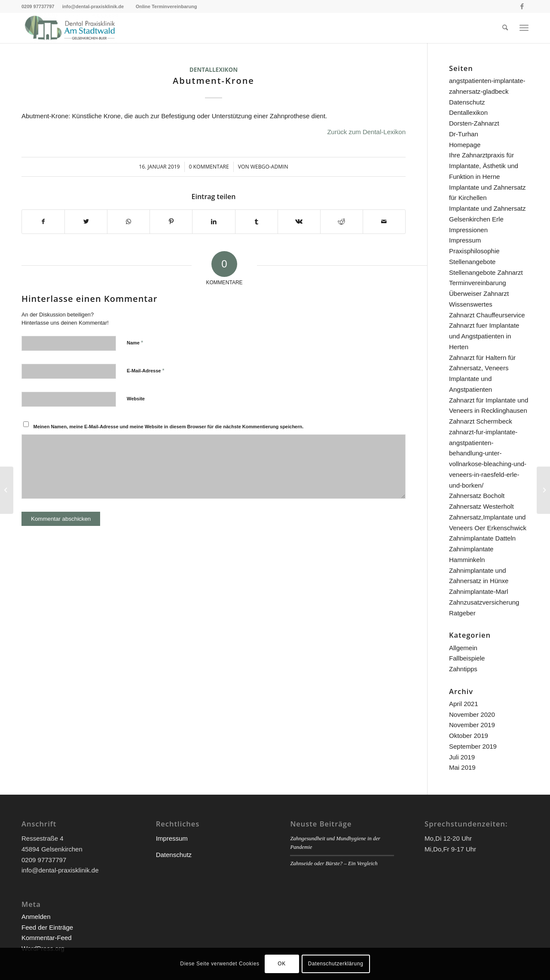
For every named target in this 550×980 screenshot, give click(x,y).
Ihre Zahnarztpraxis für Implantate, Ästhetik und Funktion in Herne (484, 166)
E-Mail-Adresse (146, 370)
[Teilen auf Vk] (299, 222)
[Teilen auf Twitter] (86, 222)
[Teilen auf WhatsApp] (128, 222)
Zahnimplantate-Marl (479, 591)
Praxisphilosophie (474, 251)
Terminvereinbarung (478, 283)
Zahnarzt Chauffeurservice (487, 315)
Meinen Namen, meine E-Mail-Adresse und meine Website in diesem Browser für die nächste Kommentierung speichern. (169, 427)
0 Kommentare (209, 167)
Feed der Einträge (47, 927)
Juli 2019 (462, 757)
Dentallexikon (214, 70)
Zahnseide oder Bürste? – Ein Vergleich (334, 863)
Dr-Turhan (464, 134)
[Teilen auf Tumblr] (257, 222)
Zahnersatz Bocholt (477, 496)
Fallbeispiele (467, 658)
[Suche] (505, 28)
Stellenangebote (472, 262)
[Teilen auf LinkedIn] (214, 222)
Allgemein (463, 648)
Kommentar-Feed (47, 938)
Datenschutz (467, 102)
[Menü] (524, 28)
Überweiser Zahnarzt (479, 293)
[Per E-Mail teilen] (384, 222)
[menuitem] (505, 28)
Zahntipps (463, 669)
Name (135, 343)
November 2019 (472, 725)
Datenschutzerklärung (336, 964)
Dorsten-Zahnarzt (474, 123)
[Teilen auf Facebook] (43, 222)
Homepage (465, 145)
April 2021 (464, 704)
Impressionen (468, 230)
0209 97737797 (39, 6)
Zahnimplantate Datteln (482, 538)
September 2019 (473, 746)
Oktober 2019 (469, 736)
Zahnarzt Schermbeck (481, 421)
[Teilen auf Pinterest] (171, 222)
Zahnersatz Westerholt (481, 506)
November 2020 (472, 714)
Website (136, 399)
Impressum (465, 240)
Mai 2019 (462, 767)
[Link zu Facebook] (522, 6)
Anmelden (36, 917)
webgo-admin (269, 167)
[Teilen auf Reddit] (342, 222)
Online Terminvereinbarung (167, 6)
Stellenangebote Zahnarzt (486, 272)
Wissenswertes (471, 304)
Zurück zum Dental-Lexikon (366, 132)
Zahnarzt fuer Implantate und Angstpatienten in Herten (484, 336)
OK (282, 964)
